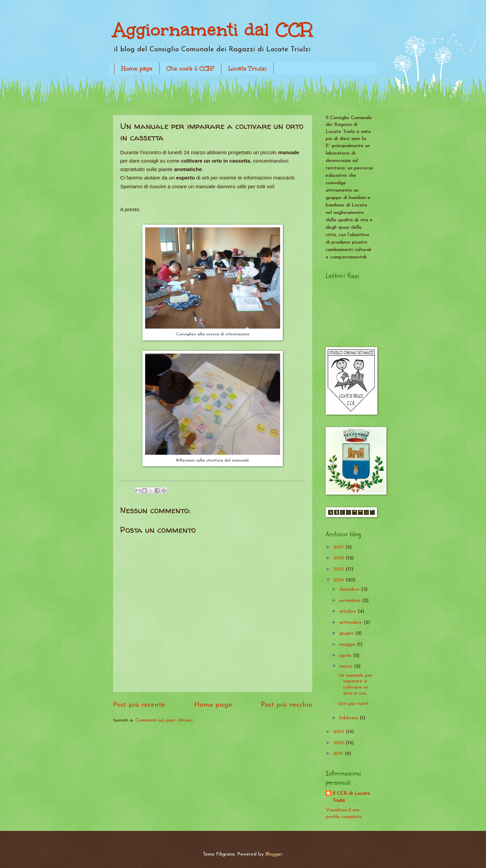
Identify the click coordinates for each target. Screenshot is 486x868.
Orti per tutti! (353, 704)
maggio (348, 645)
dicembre (350, 590)
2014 (340, 580)
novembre (351, 601)
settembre (351, 623)
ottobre (348, 611)
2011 (339, 754)
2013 (340, 732)
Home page (137, 68)
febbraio (349, 718)
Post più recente (139, 705)
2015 (340, 569)
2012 (340, 743)
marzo (347, 666)
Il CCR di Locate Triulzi (351, 797)
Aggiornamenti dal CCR (213, 30)
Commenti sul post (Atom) (164, 720)
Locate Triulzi (247, 68)
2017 (339, 547)
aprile (346, 656)
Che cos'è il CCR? (190, 68)
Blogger (274, 854)
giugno (347, 633)
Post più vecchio (287, 705)
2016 (340, 558)
